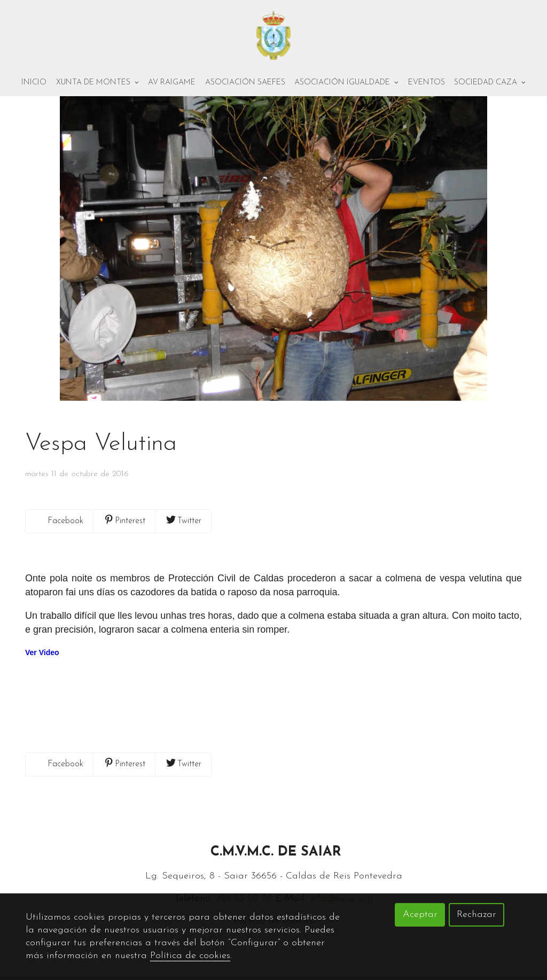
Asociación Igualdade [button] (346, 84)
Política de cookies (190, 956)
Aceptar (420, 915)
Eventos (427, 84)
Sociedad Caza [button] (490, 84)
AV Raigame (172, 84)
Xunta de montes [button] (97, 84)
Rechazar (476, 915)
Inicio (34, 84)
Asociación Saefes (245, 84)
